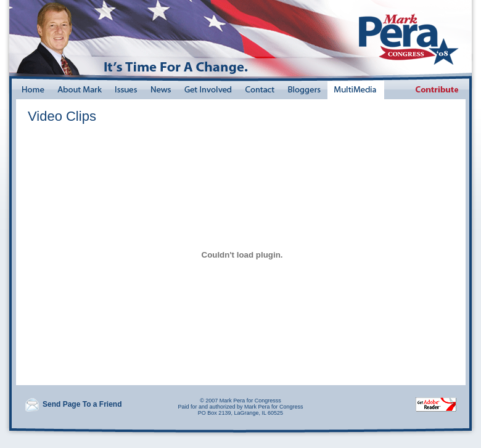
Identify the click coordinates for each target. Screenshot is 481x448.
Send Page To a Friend (73, 404)
